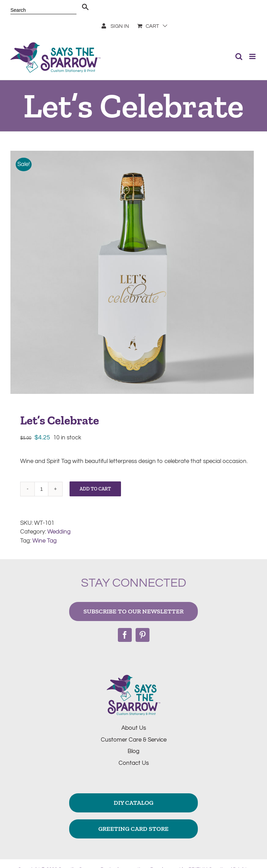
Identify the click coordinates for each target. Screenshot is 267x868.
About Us (134, 728)
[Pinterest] (143, 635)
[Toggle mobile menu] (253, 56)
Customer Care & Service (134, 740)
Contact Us (134, 763)
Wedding (59, 532)
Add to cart (95, 489)
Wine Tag (44, 541)
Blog (133, 751)
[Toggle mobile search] (239, 56)
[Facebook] (125, 635)
